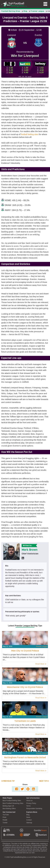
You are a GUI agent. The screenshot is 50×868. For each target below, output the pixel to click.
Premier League (37, 11)
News (28, 817)
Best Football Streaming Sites (13, 803)
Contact (29, 820)
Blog (25, 11)
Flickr (5, 817)
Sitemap (29, 823)
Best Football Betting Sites (12, 801)
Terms (28, 806)
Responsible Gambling (34, 809)
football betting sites (30, 134)
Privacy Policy (31, 803)
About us (29, 801)
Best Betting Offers (9, 809)
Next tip (44, 781)
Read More (41, 664)
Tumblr (5, 823)
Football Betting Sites (11, 11)
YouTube (6, 815)
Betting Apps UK (8, 806)
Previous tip (8, 781)
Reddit (5, 820)
